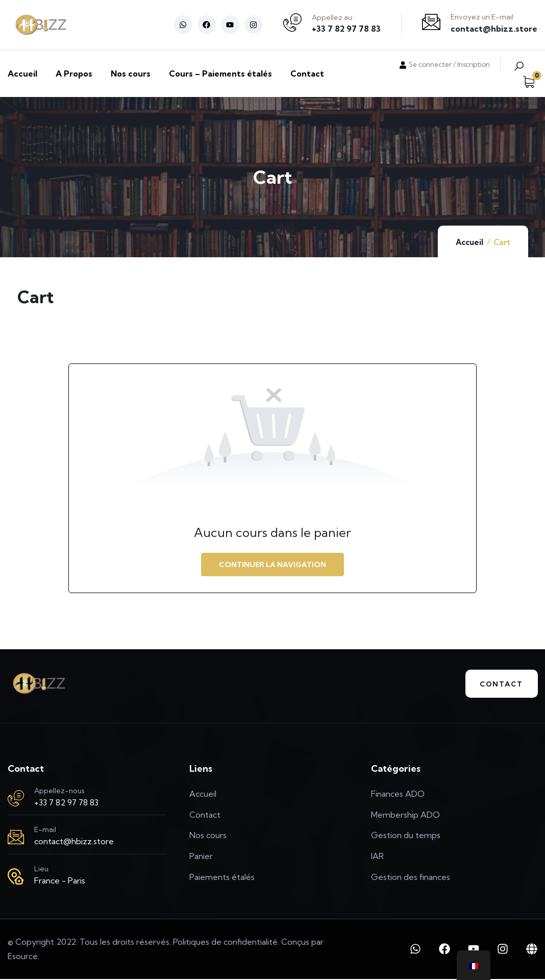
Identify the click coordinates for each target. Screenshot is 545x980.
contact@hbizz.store (494, 29)
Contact (500, 684)
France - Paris (60, 881)
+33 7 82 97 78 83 (346, 29)
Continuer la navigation (272, 565)
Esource (23, 957)
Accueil (469, 242)
